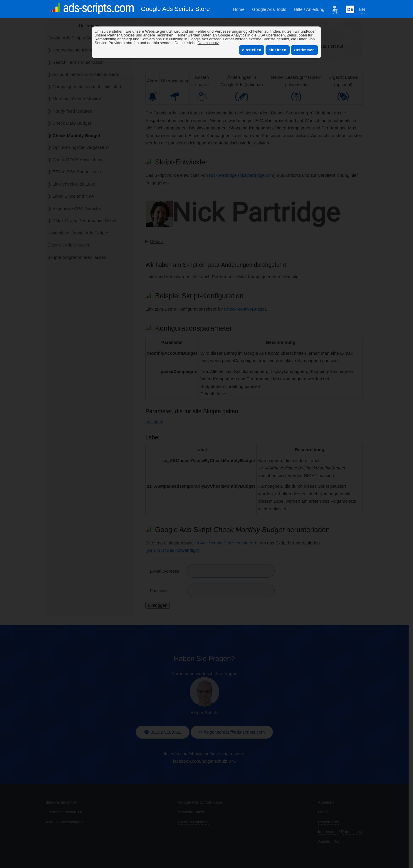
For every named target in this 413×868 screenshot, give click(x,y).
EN (362, 9)
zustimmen (304, 50)
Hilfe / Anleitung (309, 9)
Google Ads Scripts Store (176, 9)
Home (239, 9)
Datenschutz (208, 43)
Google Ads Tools (269, 9)
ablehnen (277, 50)
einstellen (252, 50)
